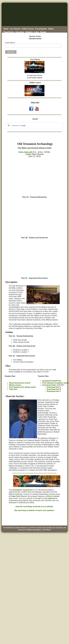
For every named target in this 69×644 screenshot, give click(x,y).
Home (6, 29)
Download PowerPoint (52, 381)
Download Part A (54, 387)
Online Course (28, 29)
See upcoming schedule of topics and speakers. (34, 510)
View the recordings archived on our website (34, 507)
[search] (34, 126)
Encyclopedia (41, 29)
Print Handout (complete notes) (56, 383)
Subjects (29, 32)
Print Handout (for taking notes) (22, 387)
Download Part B (54, 389)
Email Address (10, 43)
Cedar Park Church (34, 154)
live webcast (50, 498)
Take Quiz (13, 389)
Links (36, 32)
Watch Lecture (15, 385)
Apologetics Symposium (23, 490)
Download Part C (54, 391)
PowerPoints (9, 32)
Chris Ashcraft (25, 152)
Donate (43, 32)
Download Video (49, 385)
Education (20, 32)
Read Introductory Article (20, 383)
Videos (51, 29)
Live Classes (15, 29)
